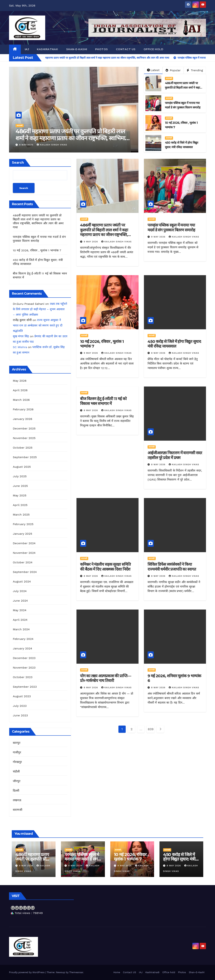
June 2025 (20, 486)
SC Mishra (20, 347)
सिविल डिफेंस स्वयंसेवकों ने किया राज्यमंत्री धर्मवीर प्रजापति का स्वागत (172, 567)
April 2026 (20, 390)
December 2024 (24, 543)
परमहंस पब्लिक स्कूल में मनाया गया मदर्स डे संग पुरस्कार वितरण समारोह (171, 227)
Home (117, 972)
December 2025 (24, 428)
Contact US (126, 49)
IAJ (27, 49)
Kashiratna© (48, 49)
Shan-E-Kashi (77, 49)
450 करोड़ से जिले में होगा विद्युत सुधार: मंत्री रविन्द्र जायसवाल (174, 344)
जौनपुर (17, 781)
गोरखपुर (17, 762)
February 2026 (23, 409)
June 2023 (20, 715)
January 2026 (23, 419)
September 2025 (25, 457)
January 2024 (23, 648)
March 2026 (21, 400)
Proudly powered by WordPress (27, 972)
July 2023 (20, 706)
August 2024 (22, 581)
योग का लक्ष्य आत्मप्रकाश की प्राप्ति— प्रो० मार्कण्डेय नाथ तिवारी (106, 678)
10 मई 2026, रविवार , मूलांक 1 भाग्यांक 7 (37, 250)
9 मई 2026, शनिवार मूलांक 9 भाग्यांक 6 (174, 678)
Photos (102, 49)
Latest (153, 70)
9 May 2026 (27, 145)
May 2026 (20, 381)
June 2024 (20, 601)
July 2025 (20, 476)
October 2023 (23, 677)
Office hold (154, 49)
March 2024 (21, 629)
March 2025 (21, 515)
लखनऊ (17, 800)
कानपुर (17, 743)
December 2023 (24, 658)
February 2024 (23, 639)
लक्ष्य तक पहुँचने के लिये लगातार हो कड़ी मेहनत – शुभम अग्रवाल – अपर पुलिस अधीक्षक (40, 309)
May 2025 (20, 495)
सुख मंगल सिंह (21, 336)
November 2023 (24, 668)
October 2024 (23, 562)
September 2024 (25, 572)
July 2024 (20, 591)
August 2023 (22, 696)
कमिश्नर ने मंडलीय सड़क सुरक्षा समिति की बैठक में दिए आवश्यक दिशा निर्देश (105, 567)
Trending (195, 70)
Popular (173, 70)
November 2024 (24, 553)
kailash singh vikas (52, 145)
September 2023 (25, 687)
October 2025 (23, 448)
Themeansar (76, 972)
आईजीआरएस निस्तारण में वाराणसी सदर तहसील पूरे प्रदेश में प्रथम (175, 455)
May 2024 (20, 610)
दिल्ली (16, 791)
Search (18, 163)
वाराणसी (20, 125)
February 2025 (23, 524)
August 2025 (22, 467)
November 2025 (24, 438)
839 (151, 729)
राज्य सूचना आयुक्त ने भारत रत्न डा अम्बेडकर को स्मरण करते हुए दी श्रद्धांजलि (38, 325)
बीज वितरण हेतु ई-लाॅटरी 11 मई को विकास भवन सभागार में (103, 401)
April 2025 (20, 505)
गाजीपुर (17, 752)
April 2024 (20, 620)
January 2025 (23, 534)
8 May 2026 (159, 353)
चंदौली (16, 771)
